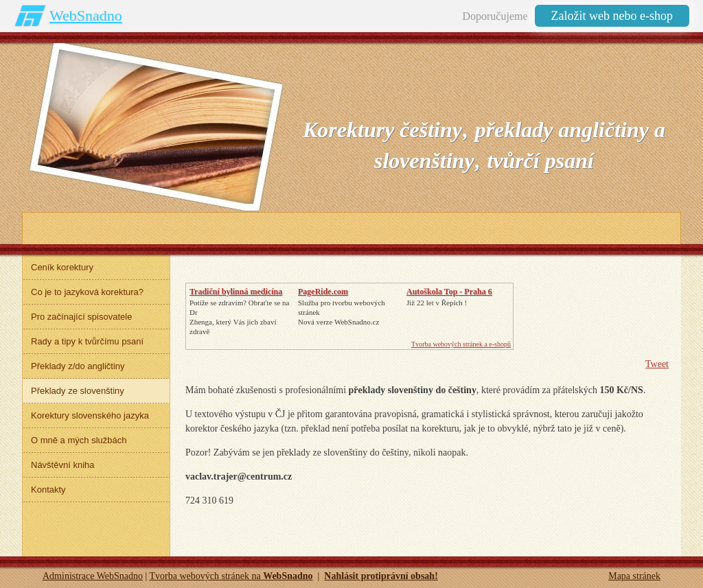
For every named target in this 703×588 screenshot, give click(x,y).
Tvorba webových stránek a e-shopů (461, 344)
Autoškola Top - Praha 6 (449, 292)
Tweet (657, 364)
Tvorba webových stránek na (231, 576)
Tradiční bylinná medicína (236, 292)
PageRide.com (323, 292)
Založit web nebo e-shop (612, 16)
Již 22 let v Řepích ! (437, 303)
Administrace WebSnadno (93, 576)
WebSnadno (86, 15)
